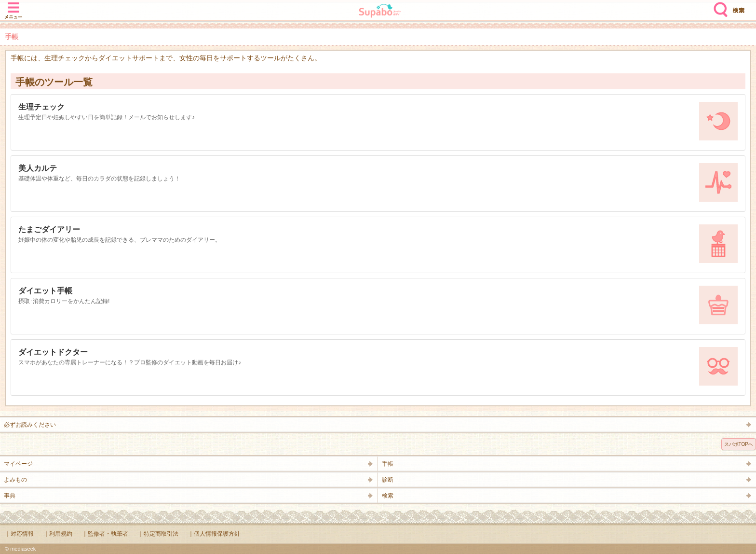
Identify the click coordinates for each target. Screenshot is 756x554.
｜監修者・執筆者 (105, 534)
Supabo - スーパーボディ (380, 12)
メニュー (13, 6)
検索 (718, 6)
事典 (10, 496)
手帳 (388, 464)
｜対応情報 (19, 534)
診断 (388, 480)
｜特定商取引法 (158, 534)
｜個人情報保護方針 (214, 534)
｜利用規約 (58, 534)
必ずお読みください (30, 425)
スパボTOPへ (739, 444)
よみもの (15, 480)
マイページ (18, 464)
